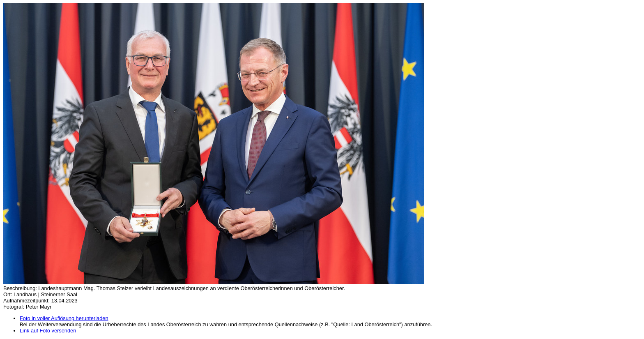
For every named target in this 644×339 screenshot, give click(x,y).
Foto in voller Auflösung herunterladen (64, 318)
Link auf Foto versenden (48, 331)
